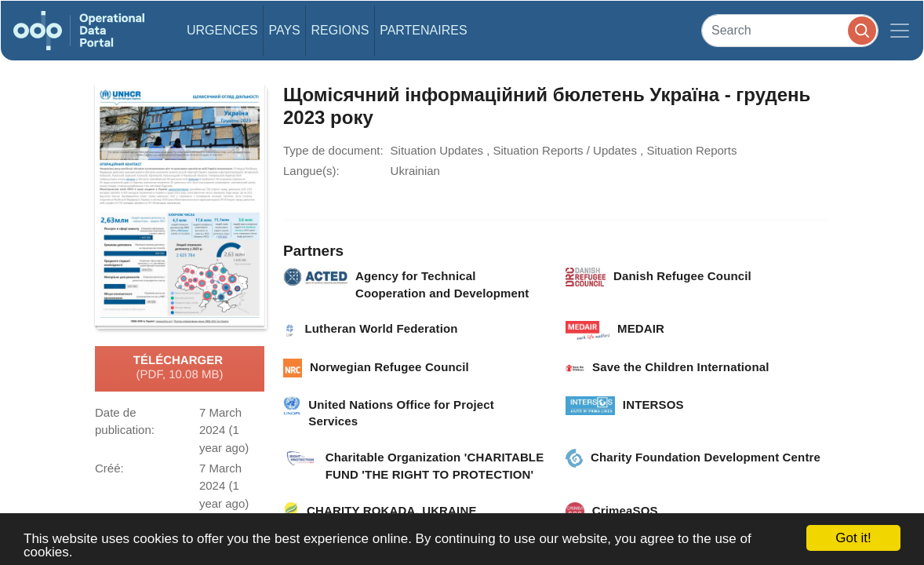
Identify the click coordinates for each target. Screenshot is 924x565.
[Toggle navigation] (900, 31)
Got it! (853, 538)
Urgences (222, 30)
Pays (284, 30)
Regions (340, 30)
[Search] (790, 30)
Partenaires (423, 30)
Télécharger (180, 368)
